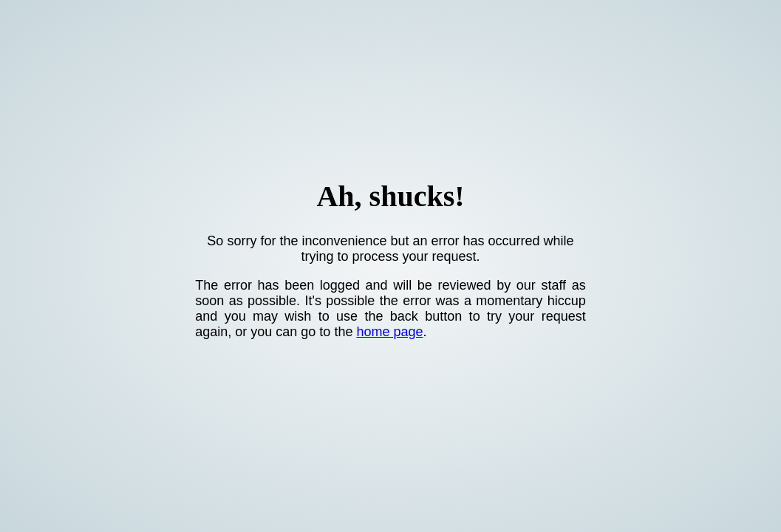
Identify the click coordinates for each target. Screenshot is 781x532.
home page (389, 332)
